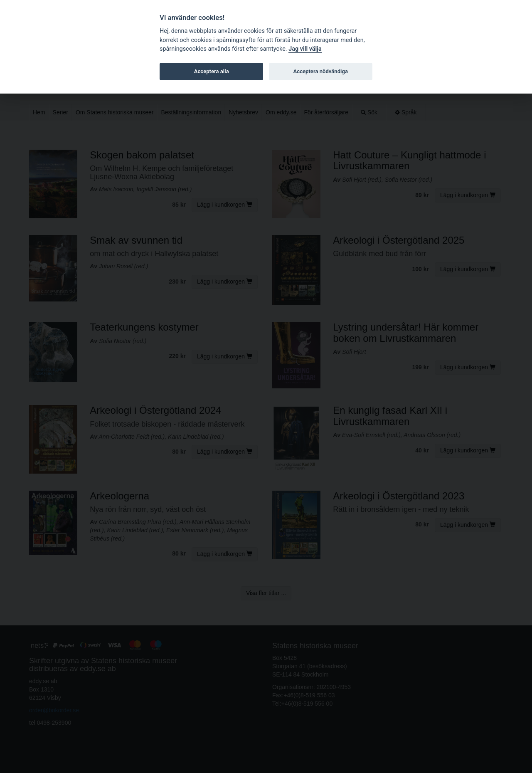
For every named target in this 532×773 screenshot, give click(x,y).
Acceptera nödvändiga (321, 71)
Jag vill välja (305, 49)
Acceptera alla (212, 71)
